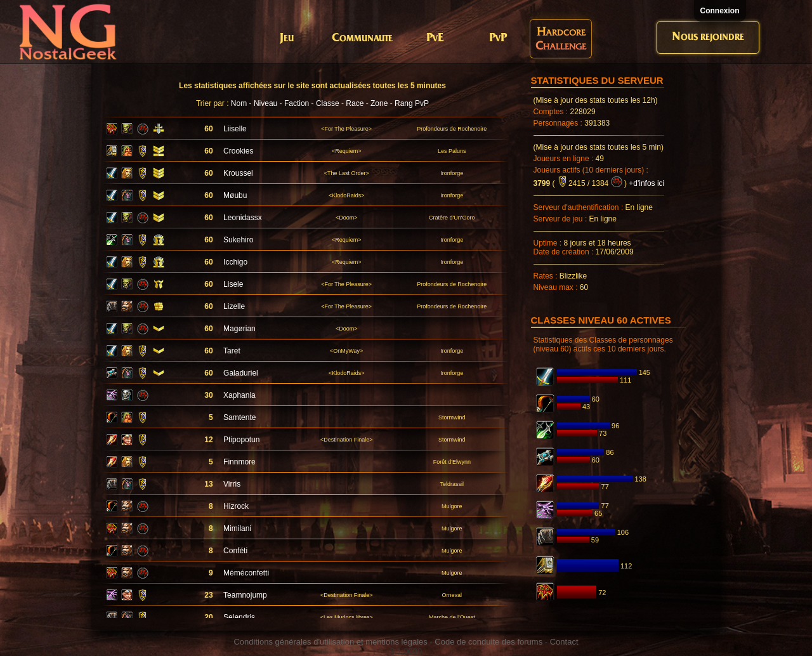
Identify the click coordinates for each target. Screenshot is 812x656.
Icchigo (235, 262)
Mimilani (237, 528)
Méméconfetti (246, 573)
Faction (297, 103)
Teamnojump (245, 595)
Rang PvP (412, 103)
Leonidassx (243, 218)
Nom (239, 103)
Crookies (238, 151)
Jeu (287, 38)
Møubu (235, 195)
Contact (564, 642)
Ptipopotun (241, 440)
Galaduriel (241, 373)
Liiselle (235, 129)
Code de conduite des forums (488, 642)
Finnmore (239, 462)
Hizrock (236, 506)
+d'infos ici (646, 183)
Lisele (233, 284)
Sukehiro (238, 240)
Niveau (265, 103)
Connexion (720, 11)
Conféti (235, 551)
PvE (435, 38)
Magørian (239, 329)
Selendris (239, 617)
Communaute (362, 38)
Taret (232, 351)
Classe (328, 103)
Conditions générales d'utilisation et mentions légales (330, 642)
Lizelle (234, 306)
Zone (379, 103)
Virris (232, 484)
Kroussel (238, 173)
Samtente (239, 417)
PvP (498, 38)
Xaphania (239, 395)
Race (355, 103)
